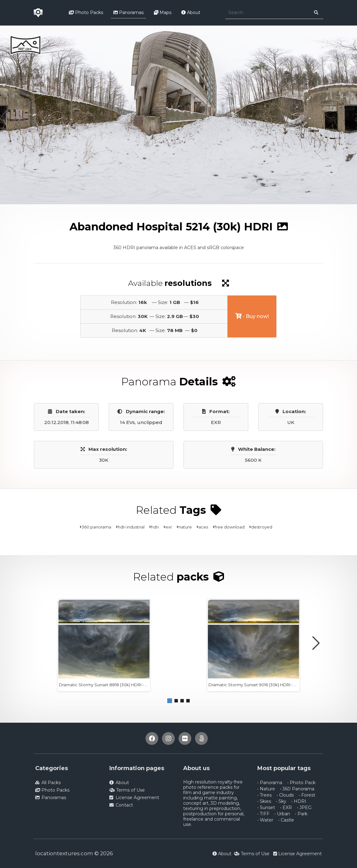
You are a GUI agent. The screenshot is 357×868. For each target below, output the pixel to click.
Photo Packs (86, 12)
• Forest (307, 795)
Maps (163, 12)
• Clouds (285, 795)
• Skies (264, 801)
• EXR (286, 808)
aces (203, 527)
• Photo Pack (301, 783)
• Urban (282, 814)
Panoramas (129, 12)
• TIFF (263, 814)
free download (230, 527)
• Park (301, 814)
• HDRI (299, 801)
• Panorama (270, 783)
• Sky (281, 801)
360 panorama (96, 527)
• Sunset (266, 808)
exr (169, 527)
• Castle (286, 820)
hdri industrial (131, 527)
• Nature (266, 789)
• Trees (264, 795)
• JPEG (304, 808)
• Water (265, 820)
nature (185, 527)
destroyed (262, 527)
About (191, 12)
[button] (170, 701)
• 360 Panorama (297, 789)
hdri (155, 527)
